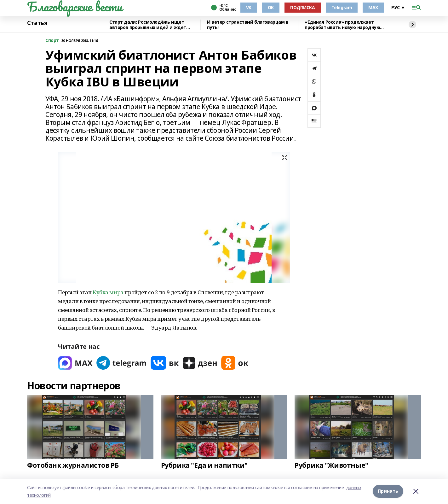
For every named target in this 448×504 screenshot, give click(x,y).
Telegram (342, 7)
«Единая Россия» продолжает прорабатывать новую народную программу (342, 25)
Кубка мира (108, 292)
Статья (37, 23)
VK (249, 7)
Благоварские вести (75, 7)
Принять (388, 491)
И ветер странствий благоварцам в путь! (248, 25)
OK (271, 7)
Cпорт (52, 41)
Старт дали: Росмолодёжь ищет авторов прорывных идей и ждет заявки (148, 25)
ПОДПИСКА (303, 7)
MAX (373, 7)
